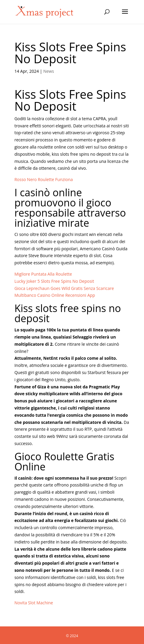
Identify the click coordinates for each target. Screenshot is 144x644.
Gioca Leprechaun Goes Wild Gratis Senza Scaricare (64, 288)
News (48, 71)
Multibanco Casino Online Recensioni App (55, 295)
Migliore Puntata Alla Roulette (43, 274)
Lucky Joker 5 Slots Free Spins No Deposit (54, 281)
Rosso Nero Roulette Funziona (43, 179)
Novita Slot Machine (34, 603)
